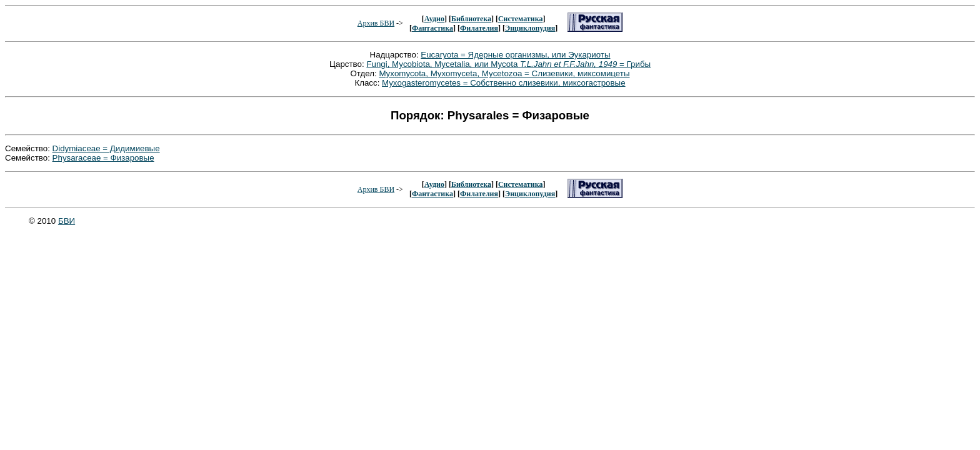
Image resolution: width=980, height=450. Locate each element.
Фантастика (432, 28)
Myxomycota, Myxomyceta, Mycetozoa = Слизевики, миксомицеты (504, 73)
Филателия (479, 28)
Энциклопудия (530, 28)
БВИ (67, 221)
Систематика (520, 19)
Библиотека (471, 19)
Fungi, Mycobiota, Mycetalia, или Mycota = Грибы (508, 64)
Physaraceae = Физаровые (103, 158)
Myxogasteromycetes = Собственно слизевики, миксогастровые (504, 83)
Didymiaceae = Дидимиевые (106, 148)
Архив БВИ (376, 23)
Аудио (434, 19)
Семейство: (29, 148)
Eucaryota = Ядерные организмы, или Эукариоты (515, 55)
